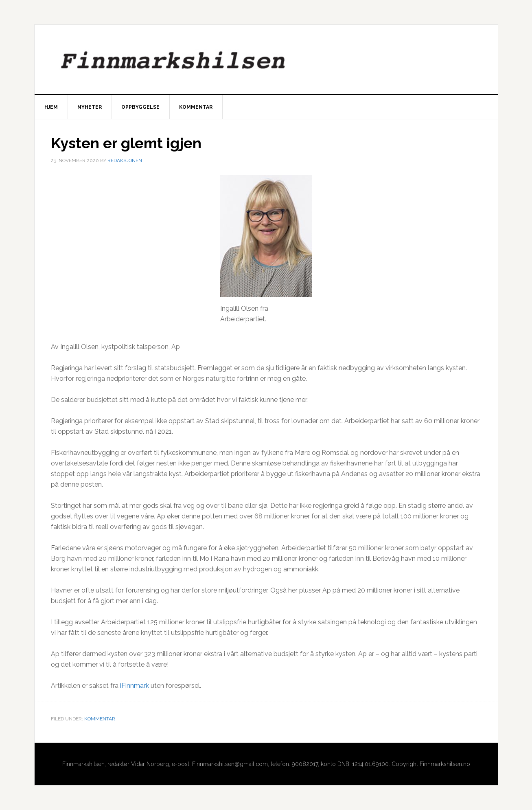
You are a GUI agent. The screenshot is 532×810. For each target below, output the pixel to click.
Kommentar (100, 719)
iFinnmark (135, 686)
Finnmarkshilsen (266, 59)
